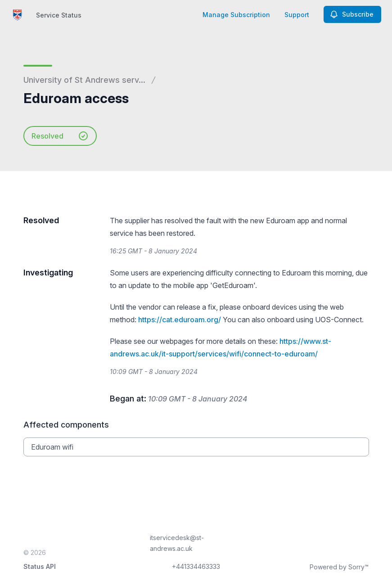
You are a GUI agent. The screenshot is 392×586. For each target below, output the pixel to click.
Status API (40, 566)
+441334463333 (196, 566)
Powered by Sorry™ (339, 567)
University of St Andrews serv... (84, 80)
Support (297, 15)
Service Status (59, 15)
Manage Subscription (236, 15)
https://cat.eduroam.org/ (180, 320)
